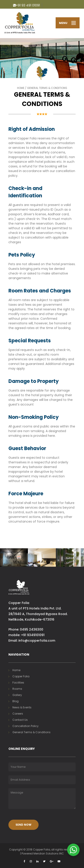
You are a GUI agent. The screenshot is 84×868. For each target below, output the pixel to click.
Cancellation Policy (25, 726)
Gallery (17, 695)
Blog (16, 701)
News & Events (22, 707)
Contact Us (20, 720)
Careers (18, 714)
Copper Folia (21, 676)
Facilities (18, 683)
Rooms (17, 689)
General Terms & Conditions (31, 732)
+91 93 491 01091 (26, 5)
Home (21, 88)
